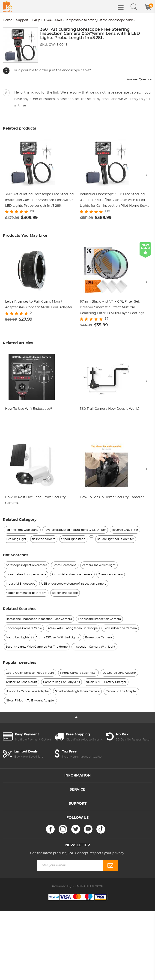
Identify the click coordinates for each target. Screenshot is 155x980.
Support (22, 20)
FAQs (36, 20)
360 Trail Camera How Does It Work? (110, 409)
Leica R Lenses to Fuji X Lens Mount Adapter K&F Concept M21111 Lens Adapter (39, 305)
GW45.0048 (53, 20)
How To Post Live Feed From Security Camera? (35, 501)
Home (7, 20)
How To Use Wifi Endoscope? (29, 409)
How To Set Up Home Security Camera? (112, 498)
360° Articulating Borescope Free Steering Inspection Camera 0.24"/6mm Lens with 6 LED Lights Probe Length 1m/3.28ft (39, 200)
